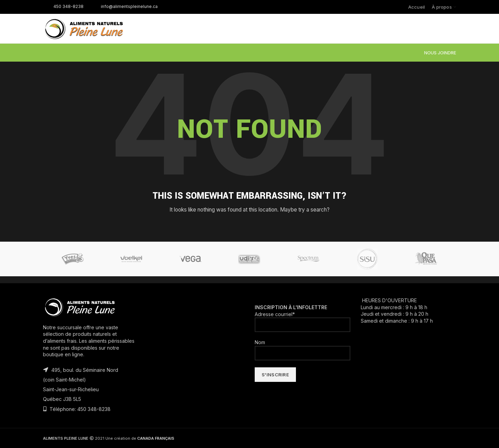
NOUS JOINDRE (440, 53)
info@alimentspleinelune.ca (124, 6)
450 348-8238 (63, 6)
